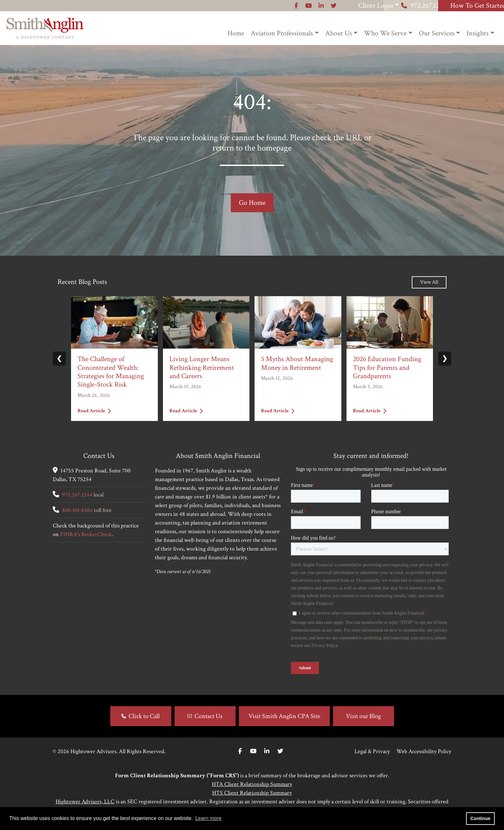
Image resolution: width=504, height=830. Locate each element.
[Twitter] (280, 751)
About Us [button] (339, 33)
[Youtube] (253, 751)
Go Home (252, 203)
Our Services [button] (437, 33)
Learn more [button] (208, 818)
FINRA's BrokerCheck (86, 534)
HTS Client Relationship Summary (252, 793)
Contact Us (208, 716)
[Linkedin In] (267, 751)
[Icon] (220, 6)
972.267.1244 (383, 6)
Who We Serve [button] (385, 33)
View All (429, 282)
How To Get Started (464, 6)
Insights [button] (477, 33)
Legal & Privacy (372, 751)
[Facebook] (240, 751)
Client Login (300, 6)
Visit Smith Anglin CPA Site (284, 716)
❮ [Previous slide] (59, 359)
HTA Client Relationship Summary (252, 784)
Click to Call (144, 716)
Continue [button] (480, 818)
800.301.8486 (77, 510)
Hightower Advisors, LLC (85, 802)
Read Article (94, 410)
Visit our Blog (363, 716)
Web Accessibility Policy (424, 751)
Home (236, 33)
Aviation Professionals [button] (282, 33)
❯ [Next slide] (445, 359)
